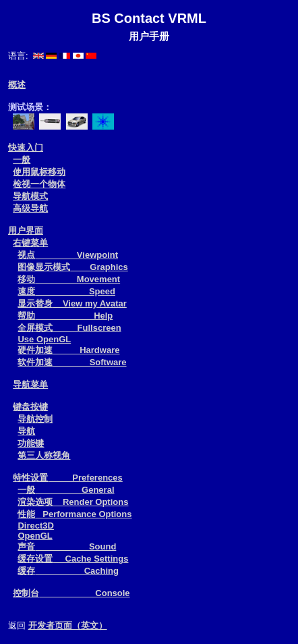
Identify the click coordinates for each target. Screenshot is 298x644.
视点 (68, 255)
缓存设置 (73, 559)
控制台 (71, 593)
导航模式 (30, 196)
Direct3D (35, 526)
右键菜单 (30, 243)
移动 (69, 279)
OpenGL (35, 536)
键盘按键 (30, 407)
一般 (22, 160)
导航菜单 (30, 384)
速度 (66, 291)
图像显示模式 (72, 267)
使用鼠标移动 (39, 172)
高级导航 (30, 208)
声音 (67, 546)
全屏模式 (69, 328)
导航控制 (35, 419)
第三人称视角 (44, 455)
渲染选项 (73, 502)
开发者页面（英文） (68, 625)
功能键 (31, 443)
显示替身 (72, 303)
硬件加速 (68, 350)
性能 (74, 514)
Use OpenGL (44, 339)
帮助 (65, 316)
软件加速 (72, 362)
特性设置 (68, 478)
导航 (26, 431)
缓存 (68, 571)
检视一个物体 (39, 184)
